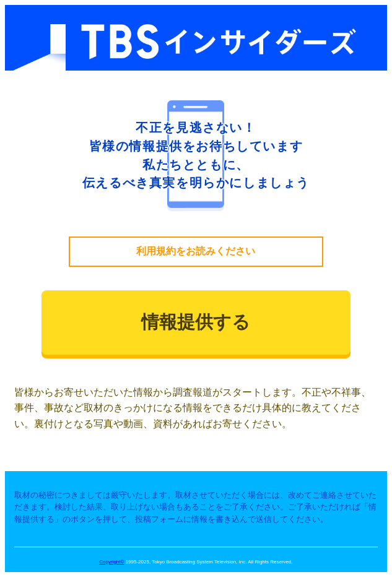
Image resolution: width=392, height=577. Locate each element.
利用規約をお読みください (196, 251)
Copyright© (111, 562)
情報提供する (196, 322)
